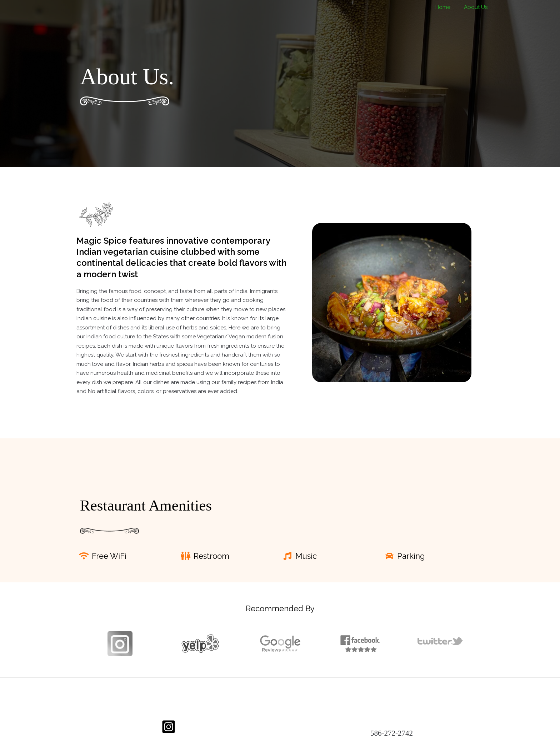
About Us (477, 7)
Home (447, 7)
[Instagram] (169, 727)
